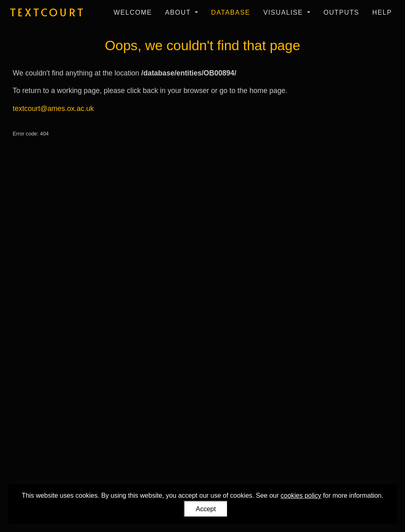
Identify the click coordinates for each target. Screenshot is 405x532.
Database (231, 12)
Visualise (284, 12)
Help (382, 12)
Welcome (133, 12)
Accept (206, 509)
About (179, 12)
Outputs (341, 12)
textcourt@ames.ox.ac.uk (53, 109)
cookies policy (301, 495)
